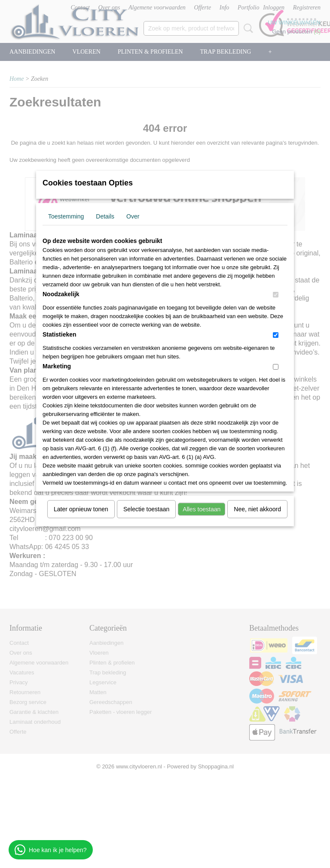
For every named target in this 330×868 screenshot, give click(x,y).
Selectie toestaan (146, 509)
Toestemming (66, 216)
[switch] (276, 295)
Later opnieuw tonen (81, 509)
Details (105, 216)
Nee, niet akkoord (257, 509)
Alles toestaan (202, 509)
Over (133, 216)
